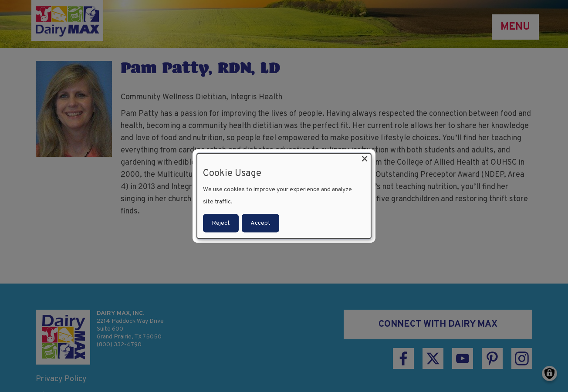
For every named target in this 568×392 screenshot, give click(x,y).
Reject (221, 223)
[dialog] (284, 196)
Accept (260, 223)
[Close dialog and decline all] (365, 159)
